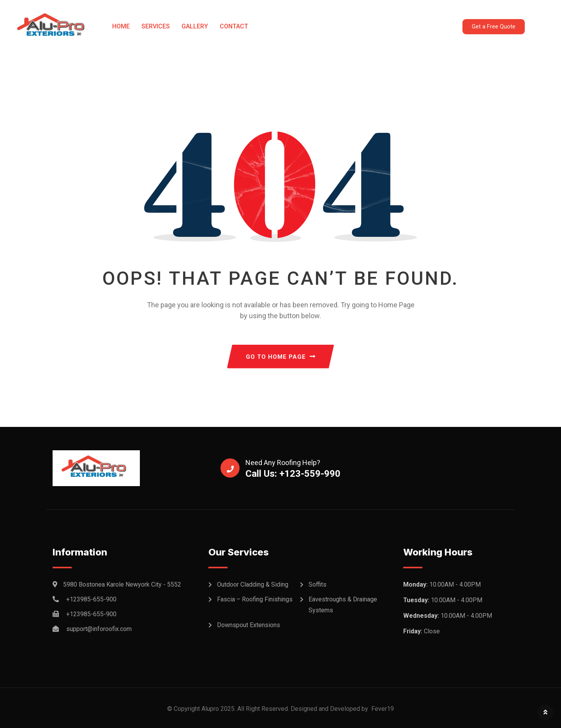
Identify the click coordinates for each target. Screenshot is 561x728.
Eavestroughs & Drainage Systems (343, 605)
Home (121, 26)
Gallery (195, 26)
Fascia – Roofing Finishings (255, 599)
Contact (234, 26)
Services (156, 26)
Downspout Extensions (249, 625)
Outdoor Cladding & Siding (253, 584)
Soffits (318, 584)
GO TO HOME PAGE (281, 357)
